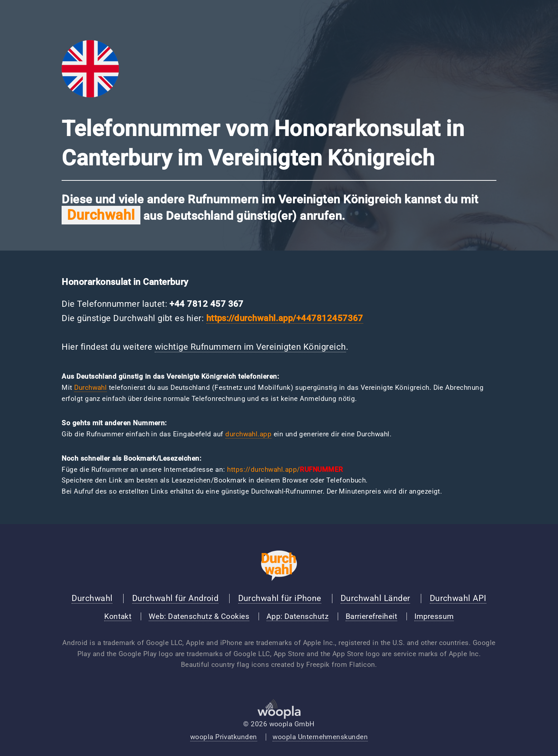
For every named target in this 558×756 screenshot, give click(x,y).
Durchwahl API (458, 598)
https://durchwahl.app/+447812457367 (285, 318)
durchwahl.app (248, 434)
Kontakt (118, 616)
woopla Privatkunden (224, 737)
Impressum (434, 616)
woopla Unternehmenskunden (320, 737)
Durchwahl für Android (175, 598)
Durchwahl (90, 388)
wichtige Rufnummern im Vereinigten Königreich (250, 347)
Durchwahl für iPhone (280, 598)
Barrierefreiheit (371, 616)
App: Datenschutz (297, 616)
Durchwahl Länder (375, 598)
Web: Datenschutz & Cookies (199, 616)
